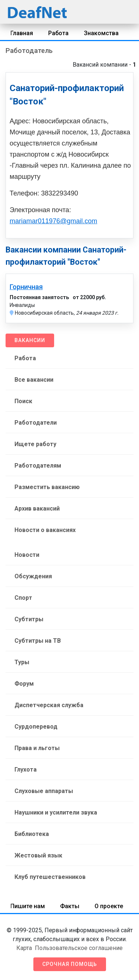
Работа (58, 33)
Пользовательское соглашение (79, 948)
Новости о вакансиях (45, 530)
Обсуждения (33, 576)
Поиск (23, 401)
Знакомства (101, 33)
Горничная (26, 287)
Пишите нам (28, 906)
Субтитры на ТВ (38, 641)
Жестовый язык (38, 855)
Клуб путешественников (50, 877)
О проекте (109, 906)
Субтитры (29, 619)
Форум (24, 684)
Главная (22, 33)
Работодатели (36, 423)
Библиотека (32, 834)
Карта (24, 948)
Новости (27, 555)
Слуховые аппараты (44, 791)
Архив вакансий (37, 509)
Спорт (23, 598)
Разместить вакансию (47, 487)
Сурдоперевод (36, 727)
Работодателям (38, 466)
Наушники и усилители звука (56, 812)
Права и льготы (37, 748)
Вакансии (30, 340)
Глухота (26, 770)
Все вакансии (34, 380)
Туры (22, 662)
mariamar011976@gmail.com (53, 221)
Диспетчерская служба (49, 705)
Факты (70, 906)
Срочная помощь (70, 964)
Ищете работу (35, 444)
